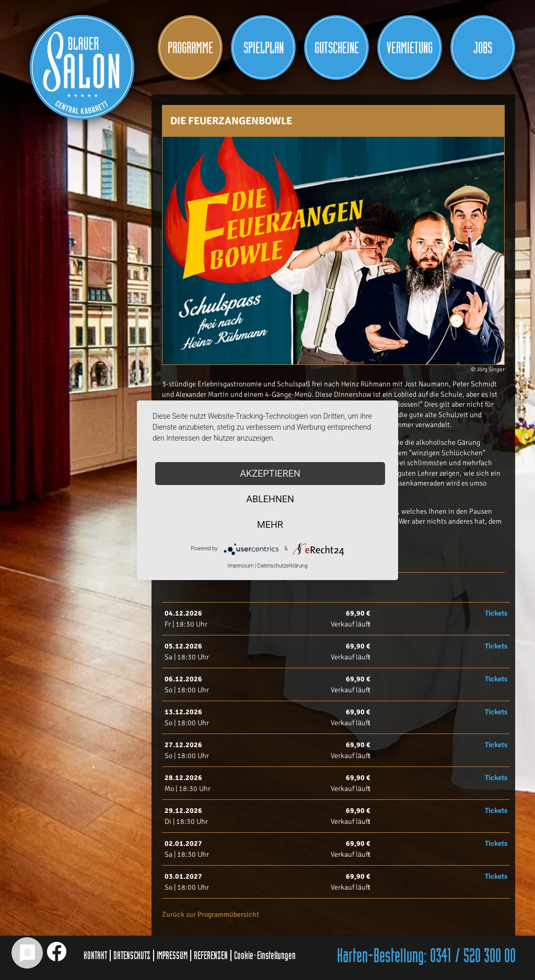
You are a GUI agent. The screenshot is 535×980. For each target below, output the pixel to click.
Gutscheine (337, 48)
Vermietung (410, 48)
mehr (270, 524)
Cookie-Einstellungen (265, 955)
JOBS (483, 48)
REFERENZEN (211, 955)
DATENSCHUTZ (132, 955)
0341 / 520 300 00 (473, 957)
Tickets (496, 613)
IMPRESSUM (172, 955)
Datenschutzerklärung (283, 566)
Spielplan (264, 48)
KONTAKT (95, 955)
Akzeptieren (270, 473)
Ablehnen (270, 499)
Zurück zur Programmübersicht (211, 914)
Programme (190, 48)
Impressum (240, 566)
